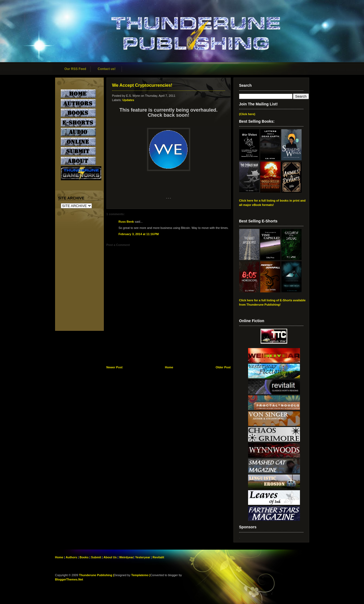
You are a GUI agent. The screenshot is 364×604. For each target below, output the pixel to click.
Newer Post (115, 367)
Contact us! (107, 69)
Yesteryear (143, 557)
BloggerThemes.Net (69, 579)
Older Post (223, 367)
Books (84, 557)
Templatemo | (141, 575)
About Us (110, 557)
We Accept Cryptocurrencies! (142, 85)
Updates (128, 100)
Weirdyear (126, 557)
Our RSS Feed (75, 69)
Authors (71, 557)
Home (169, 367)
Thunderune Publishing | (96, 575)
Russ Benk (126, 222)
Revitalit (158, 557)
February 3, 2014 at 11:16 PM (139, 234)
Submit (96, 557)
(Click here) (247, 114)
